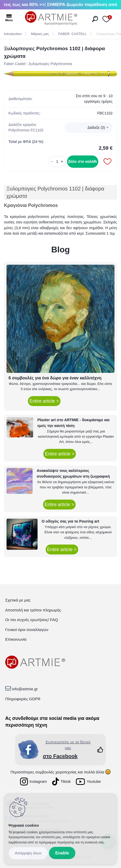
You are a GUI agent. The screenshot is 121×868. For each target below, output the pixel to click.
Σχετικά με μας (18, 600)
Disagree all (28, 853)
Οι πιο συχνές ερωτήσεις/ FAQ (32, 620)
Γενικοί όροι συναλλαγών (27, 630)
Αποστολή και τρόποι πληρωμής (33, 610)
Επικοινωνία (16, 639)
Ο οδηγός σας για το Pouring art (70, 521)
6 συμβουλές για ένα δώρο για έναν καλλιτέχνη (55, 378)
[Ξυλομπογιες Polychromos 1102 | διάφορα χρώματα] (60, 74)
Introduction (13, 34)
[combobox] (89, 128)
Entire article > (44, 401)
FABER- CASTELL (72, 34)
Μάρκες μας (40, 34)
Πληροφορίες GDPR (23, 699)
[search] (95, 19)
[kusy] (57, 162)
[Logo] (51, 18)
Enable (62, 853)
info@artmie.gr (25, 689)
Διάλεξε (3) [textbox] (96, 128)
